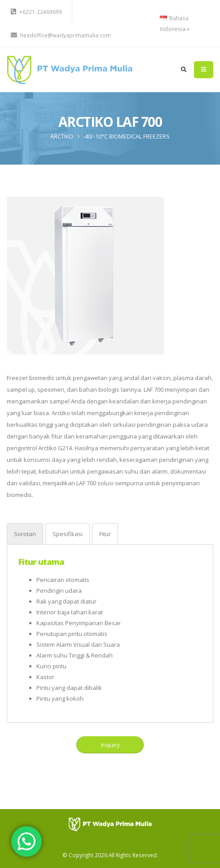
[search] (184, 70)
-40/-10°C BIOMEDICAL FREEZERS (126, 136)
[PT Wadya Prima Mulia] (110, 824)
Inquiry (110, 745)
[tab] (25, 534)
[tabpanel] (110, 630)
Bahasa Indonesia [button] (175, 23)
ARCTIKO (62, 136)
